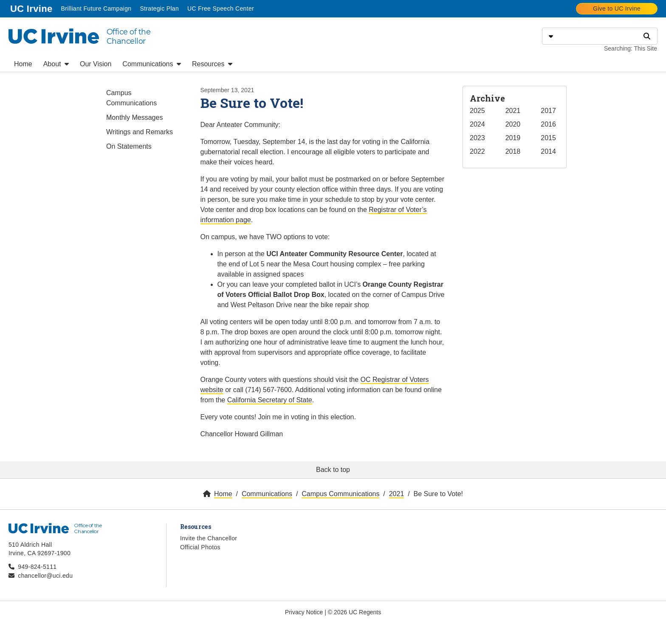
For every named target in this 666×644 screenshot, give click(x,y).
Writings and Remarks (140, 132)
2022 (477, 151)
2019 (513, 138)
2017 (548, 111)
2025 (477, 111)
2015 (548, 138)
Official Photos (200, 547)
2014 (548, 151)
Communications (152, 64)
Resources (212, 64)
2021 (513, 111)
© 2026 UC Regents (355, 612)
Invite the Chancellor (209, 538)
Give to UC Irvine (617, 8)
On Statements (129, 146)
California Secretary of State (270, 400)
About (56, 64)
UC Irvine (32, 8)
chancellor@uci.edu (45, 576)
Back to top (333, 470)
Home (23, 64)
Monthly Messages (134, 117)
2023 (477, 138)
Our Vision (96, 64)
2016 (548, 124)
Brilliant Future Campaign (96, 8)
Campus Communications (131, 98)
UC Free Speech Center (221, 8)
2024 (477, 124)
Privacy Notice (304, 612)
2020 (513, 124)
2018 (513, 151)
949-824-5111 (37, 567)
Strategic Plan (159, 8)
